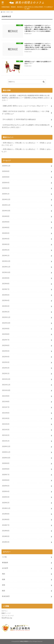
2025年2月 (6, 188)
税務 (4, 579)
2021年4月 (6, 424)
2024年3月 (6, 244)
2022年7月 (6, 340)
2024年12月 (6, 199)
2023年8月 (6, 284)
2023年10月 (6, 272)
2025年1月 (6, 194)
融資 (4, 591)
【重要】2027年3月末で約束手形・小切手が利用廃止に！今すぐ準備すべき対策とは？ (26, 113)
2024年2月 (6, 250)
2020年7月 (6, 475)
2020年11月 (6, 452)
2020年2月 (6, 503)
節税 (4, 585)
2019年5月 (6, 536)
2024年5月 (6, 233)
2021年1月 (6, 441)
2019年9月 (6, 514)
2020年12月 (6, 446)
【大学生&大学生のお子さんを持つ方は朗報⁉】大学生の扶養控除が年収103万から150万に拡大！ (26, 126)
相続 (4, 574)
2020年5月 (6, 486)
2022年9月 (6, 329)
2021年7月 (6, 407)
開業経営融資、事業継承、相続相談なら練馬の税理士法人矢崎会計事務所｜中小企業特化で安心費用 (28, 8)
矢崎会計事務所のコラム (26, 641)
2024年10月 (6, 211)
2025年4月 (6, 183)
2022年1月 (6, 373)
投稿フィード (6, 613)
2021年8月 (6, 402)
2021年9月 (6, 396)
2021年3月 (6, 430)
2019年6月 (6, 531)
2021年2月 (6, 435)
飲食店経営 (6, 596)
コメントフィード (8, 616)
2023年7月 (6, 289)
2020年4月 (6, 491)
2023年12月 (6, 261)
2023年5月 (6, 295)
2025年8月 (6, 177)
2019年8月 (6, 519)
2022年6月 (6, 345)
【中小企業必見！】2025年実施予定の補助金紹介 (19, 119)
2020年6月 (6, 480)
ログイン (5, 611)
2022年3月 (6, 362)
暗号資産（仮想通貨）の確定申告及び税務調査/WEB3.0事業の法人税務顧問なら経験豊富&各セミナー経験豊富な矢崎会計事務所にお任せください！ (26, 98)
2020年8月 (6, 469)
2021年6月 (6, 413)
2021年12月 (6, 379)
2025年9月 (6, 171)
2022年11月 (6, 317)
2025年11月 (6, 166)
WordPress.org (7, 618)
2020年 (8, 12)
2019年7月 (6, 525)
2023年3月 (6, 306)
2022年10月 (6, 323)
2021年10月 (6, 390)
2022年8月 (6, 334)
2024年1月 (6, 256)
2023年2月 (6, 312)
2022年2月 (6, 368)
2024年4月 (6, 239)
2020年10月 (6, 458)
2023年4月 (6, 300)
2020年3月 (6, 497)
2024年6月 (6, 227)
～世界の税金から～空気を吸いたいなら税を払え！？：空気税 (23, 143)
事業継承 (5, 563)
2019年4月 (6, 542)
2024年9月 (6, 216)
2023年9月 (6, 278)
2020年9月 (6, 463)
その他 (4, 557)
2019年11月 (6, 508)
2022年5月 (6, 351)
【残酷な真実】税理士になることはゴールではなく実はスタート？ (25, 106)
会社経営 (5, 568)
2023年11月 (6, 267)
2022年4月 (6, 357)
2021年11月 (6, 385)
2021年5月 (6, 418)
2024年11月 (6, 205)
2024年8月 (6, 222)
